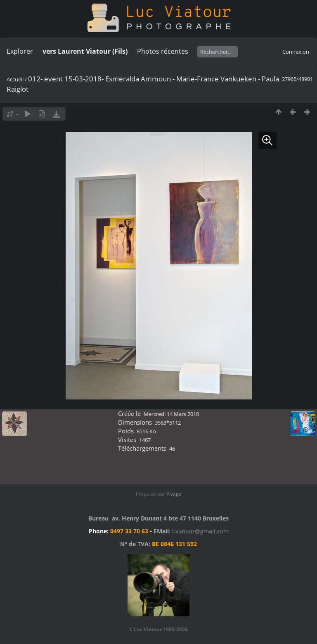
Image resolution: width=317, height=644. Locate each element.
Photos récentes (163, 51)
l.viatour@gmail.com (200, 531)
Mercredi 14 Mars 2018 (171, 414)
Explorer (20, 51)
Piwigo (174, 494)
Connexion (296, 52)
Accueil (15, 79)
